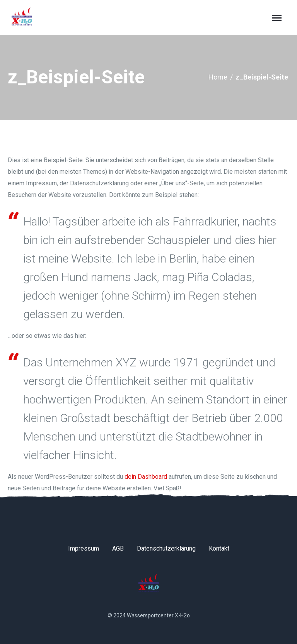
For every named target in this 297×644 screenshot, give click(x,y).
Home (218, 77)
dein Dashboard (146, 477)
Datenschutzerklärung (166, 548)
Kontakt (219, 548)
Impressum (84, 548)
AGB (118, 548)
